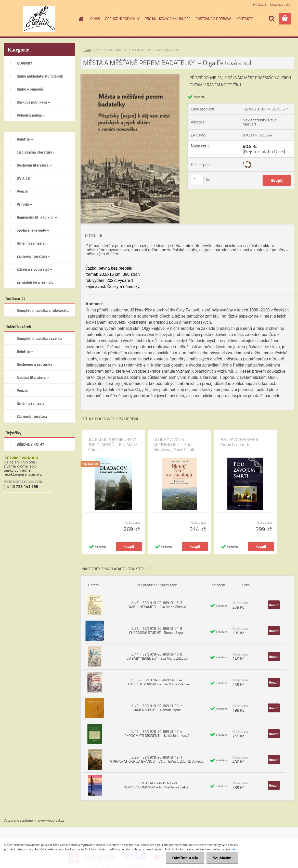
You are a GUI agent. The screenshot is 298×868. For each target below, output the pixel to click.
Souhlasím (222, 858)
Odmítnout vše (185, 858)
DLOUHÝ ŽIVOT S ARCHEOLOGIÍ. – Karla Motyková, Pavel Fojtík (174, 445)
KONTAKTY (244, 18)
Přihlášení (259, 4)
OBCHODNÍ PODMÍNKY (122, 18)
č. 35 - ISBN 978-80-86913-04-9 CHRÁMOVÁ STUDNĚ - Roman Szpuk (157, 630)
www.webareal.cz (51, 820)
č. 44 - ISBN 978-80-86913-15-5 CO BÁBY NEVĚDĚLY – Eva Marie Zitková (157, 656)
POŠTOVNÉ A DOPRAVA (213, 18)
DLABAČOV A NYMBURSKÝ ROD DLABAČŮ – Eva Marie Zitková (112, 445)
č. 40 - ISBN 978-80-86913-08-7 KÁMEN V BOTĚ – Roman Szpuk (157, 708)
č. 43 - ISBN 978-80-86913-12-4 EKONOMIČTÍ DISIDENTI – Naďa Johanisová (157, 733)
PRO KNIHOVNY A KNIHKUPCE (168, 18)
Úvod (87, 50)
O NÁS (95, 18)
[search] (271, 19)
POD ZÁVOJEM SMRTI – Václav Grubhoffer (241, 442)
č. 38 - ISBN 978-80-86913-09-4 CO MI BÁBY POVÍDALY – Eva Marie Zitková (157, 682)
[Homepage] (81, 19)
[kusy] (197, 179)
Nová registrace (280, 4)
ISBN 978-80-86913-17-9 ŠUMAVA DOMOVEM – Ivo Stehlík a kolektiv (157, 785)
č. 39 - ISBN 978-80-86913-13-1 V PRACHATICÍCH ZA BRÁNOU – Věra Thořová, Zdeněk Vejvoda (157, 759)
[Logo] (39, 19)
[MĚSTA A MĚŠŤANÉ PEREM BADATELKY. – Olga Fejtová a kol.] (130, 76)
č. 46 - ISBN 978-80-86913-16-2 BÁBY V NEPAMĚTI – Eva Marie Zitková (157, 605)
